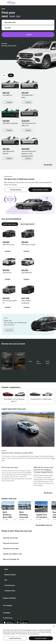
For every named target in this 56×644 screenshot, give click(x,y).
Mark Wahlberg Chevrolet (24, 515)
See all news (49, 493)
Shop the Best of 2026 (40, 190)
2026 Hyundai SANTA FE (10, 302)
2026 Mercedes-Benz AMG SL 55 (29, 124)
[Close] (54, 626)
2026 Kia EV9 (7, 273)
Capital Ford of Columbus (42, 516)
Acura (30, 361)
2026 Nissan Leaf (8, 245)
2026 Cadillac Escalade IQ (26, 302)
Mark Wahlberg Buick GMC (8, 515)
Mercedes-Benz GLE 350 (9, 46)
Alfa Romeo (39, 362)
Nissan (19, 365)
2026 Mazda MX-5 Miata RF (9, 152)
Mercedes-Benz (6, 366)
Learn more (9, 330)
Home (3, 9)
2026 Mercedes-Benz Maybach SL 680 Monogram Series (29, 154)
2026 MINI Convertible (10, 123)
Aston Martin (48, 362)
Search (28, 35)
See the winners (16, 190)
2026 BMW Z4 (7, 95)
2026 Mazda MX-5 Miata (28, 96)
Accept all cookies (41, 638)
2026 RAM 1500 (27, 273)
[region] (28, 634)
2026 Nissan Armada (28, 245)
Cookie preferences (15, 638)
